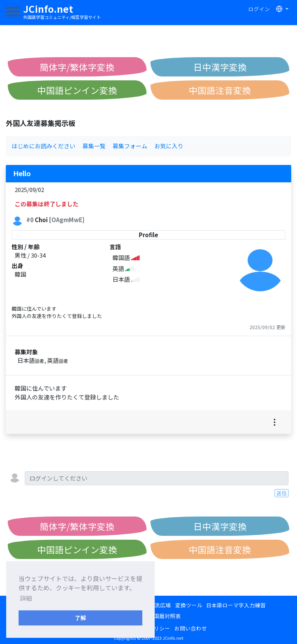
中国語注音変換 (220, 90)
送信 (282, 493)
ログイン (259, 9)
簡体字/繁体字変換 (77, 67)
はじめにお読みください (44, 146)
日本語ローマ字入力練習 (236, 605)
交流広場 (160, 605)
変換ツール (189, 605)
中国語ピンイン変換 (77, 90)
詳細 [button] (26, 598)
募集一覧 (94, 146)
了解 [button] (80, 618)
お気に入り (169, 146)
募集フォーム (130, 146)
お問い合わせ (191, 628)
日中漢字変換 (220, 67)
